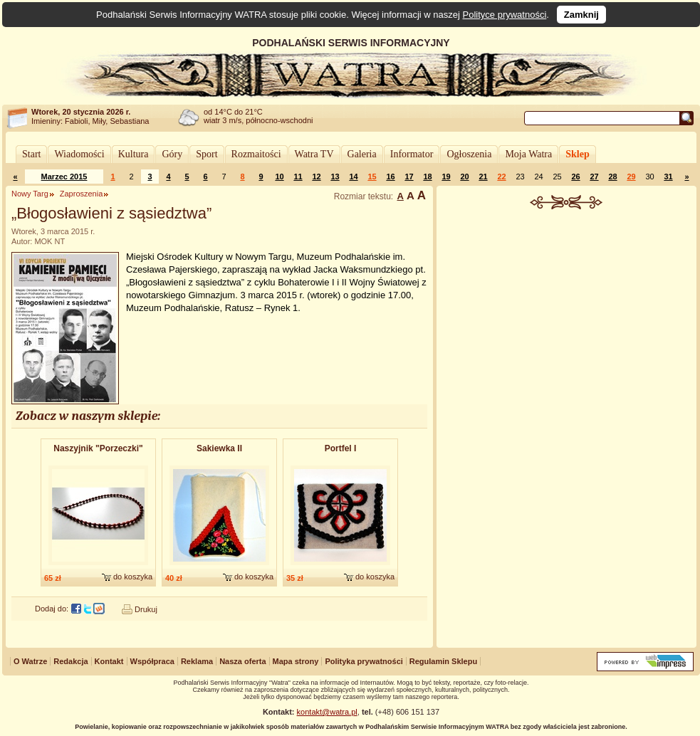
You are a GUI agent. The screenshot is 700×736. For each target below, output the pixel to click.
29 (631, 177)
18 (427, 177)
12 (316, 177)
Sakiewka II (219, 448)
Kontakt (109, 661)
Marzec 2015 (64, 177)
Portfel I (341, 448)
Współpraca (152, 661)
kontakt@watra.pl (327, 712)
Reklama (197, 661)
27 (594, 177)
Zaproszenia (82, 194)
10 (279, 177)
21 (483, 177)
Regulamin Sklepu (443, 661)
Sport (207, 154)
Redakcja (70, 661)
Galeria (362, 154)
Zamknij (581, 15)
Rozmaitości (256, 154)
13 (335, 177)
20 (464, 177)
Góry (172, 154)
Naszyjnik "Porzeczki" (98, 448)
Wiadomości (79, 154)
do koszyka (133, 577)
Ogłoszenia (469, 154)
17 (409, 177)
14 (353, 177)
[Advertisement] (567, 430)
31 (668, 177)
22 (501, 177)
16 (390, 177)
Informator (412, 154)
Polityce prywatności (505, 15)
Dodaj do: (52, 609)
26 (575, 177)
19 (446, 177)
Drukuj (146, 609)
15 (372, 177)
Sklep (577, 154)
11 (298, 177)
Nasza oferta (242, 661)
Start (31, 154)
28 (612, 177)
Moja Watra (528, 154)
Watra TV (314, 154)
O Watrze (30, 661)
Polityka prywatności (364, 661)
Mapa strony (296, 661)
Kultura (134, 154)
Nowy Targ (30, 194)
